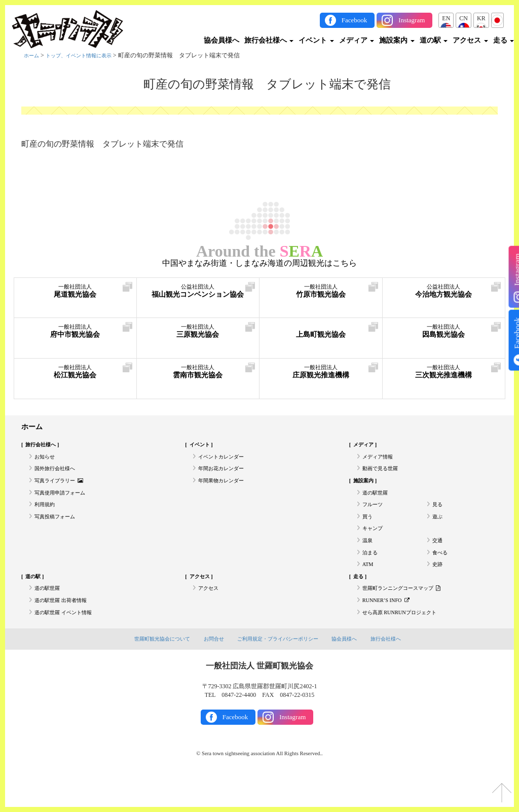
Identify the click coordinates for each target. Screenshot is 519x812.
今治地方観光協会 (444, 294)
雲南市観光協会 (198, 375)
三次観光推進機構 (444, 375)
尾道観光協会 (75, 294)
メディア (357, 40)
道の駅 (434, 40)
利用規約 (47, 517)
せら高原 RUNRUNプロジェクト (406, 643)
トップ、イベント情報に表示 (88, 55)
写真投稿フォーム (59, 531)
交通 (438, 559)
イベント (316, 40)
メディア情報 (381, 461)
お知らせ (47, 461)
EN (446, 18)
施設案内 (397, 40)
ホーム (33, 55)
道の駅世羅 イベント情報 (69, 643)
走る (504, 40)
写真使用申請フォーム (65, 503)
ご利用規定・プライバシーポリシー (279, 670)
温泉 (368, 559)
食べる (441, 573)
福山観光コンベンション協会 (198, 299)
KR (481, 18)
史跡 (438, 587)
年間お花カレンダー (226, 475)
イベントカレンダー (226, 461)
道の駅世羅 (378, 503)
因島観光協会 (444, 334)
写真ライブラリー (63, 489)
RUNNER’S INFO (390, 629)
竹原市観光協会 (321, 294)
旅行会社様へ (269, 40)
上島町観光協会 (321, 334)
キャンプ (375, 545)
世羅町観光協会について (154, 670)
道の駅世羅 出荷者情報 (66, 629)
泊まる (372, 573)
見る (438, 517)
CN (464, 18)
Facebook (355, 20)
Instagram (412, 20)
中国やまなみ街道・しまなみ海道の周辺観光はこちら (259, 263)
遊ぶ (438, 531)
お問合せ (210, 670)
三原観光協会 (198, 334)
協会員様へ (221, 40)
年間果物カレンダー (226, 489)
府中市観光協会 (75, 334)
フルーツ (375, 517)
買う (368, 531)
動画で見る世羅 (384, 475)
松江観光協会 (75, 375)
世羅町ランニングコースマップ (409, 615)
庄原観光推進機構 (321, 375)
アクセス (470, 40)
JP (497, 18)
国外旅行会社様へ (59, 475)
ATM (369, 587)
